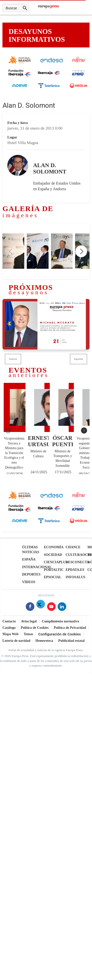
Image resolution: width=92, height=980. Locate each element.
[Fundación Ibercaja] (20, 75)
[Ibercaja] (49, 74)
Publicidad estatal (72, 640)
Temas (28, 634)
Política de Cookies (35, 627)
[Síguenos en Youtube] (51, 607)
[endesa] (52, 61)
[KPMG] (79, 77)
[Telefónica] (49, 87)
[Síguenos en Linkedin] (62, 607)
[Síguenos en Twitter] (41, 607)
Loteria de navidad (16, 640)
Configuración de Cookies (59, 634)
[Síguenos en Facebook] (30, 607)
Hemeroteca (44, 640)
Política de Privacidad (70, 627)
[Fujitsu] (79, 64)
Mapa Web (10, 634)
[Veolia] (79, 89)
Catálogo (9, 627)
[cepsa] (20, 89)
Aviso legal (29, 621)
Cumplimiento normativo (60, 621)
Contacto (9, 621)
